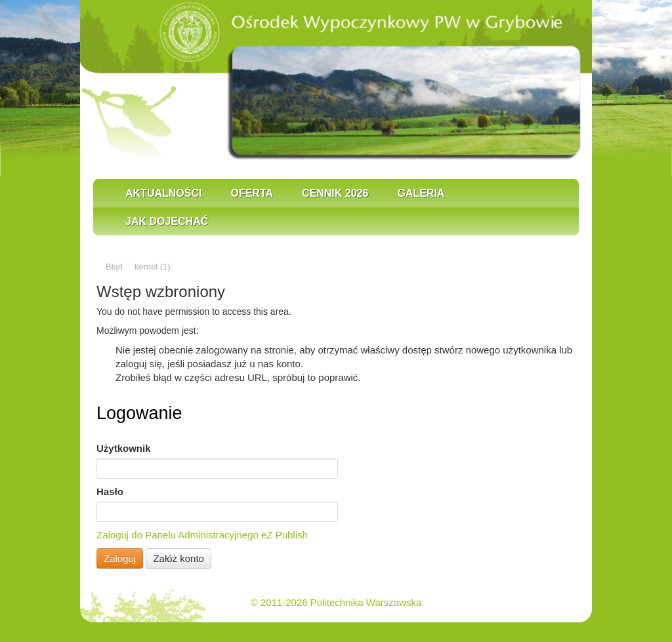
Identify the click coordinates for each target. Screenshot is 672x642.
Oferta (252, 193)
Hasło (110, 492)
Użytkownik (124, 448)
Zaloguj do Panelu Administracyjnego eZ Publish (202, 535)
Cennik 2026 (335, 193)
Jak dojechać (167, 221)
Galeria (421, 193)
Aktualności (163, 193)
